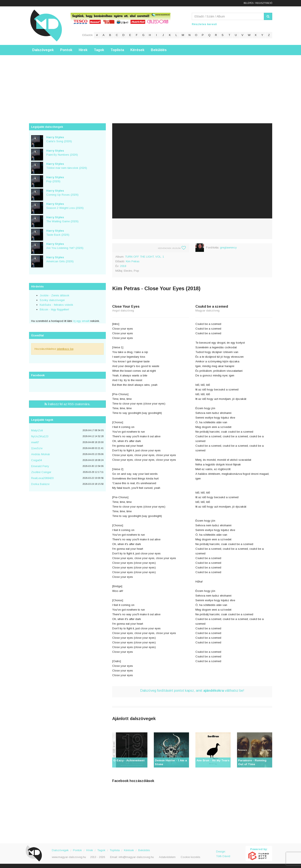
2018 (123, 266)
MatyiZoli (37, 430)
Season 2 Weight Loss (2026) (65, 206)
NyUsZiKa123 (40, 436)
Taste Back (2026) (58, 233)
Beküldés (159, 50)
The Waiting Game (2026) (62, 219)
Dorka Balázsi (40, 484)
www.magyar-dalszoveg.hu (69, 857)
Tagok (99, 50)
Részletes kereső (204, 24)
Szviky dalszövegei (52, 300)
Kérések (137, 50)
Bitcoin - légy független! (54, 309)
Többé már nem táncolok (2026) (67, 166)
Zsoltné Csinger (41, 472)
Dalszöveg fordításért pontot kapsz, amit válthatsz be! (192, 691)
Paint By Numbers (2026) (62, 153)
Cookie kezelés (190, 857)
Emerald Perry (40, 466)
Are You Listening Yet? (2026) (65, 246)
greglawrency (228, 247)
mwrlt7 (35, 442)
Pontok (66, 50)
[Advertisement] (151, 85)
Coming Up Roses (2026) (62, 193)
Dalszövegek (43, 50)
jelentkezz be (65, 349)
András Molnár (41, 454)
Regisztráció (264, 3)
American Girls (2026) (60, 259)
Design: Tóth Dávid (223, 854)
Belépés (249, 3)
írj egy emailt (81, 321)
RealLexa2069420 (42, 478)
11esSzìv (37, 448)
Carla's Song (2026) (59, 139)
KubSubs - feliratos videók (56, 305)
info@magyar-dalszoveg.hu (136, 857)
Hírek (83, 50)
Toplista (117, 50)
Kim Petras (133, 261)
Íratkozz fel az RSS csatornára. (67, 404)
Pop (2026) (55, 179)
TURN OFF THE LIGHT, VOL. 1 (145, 257)
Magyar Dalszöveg (46, 25)
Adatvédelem (167, 857)
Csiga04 (36, 460)
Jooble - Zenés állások (55, 295)
